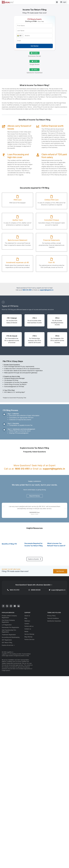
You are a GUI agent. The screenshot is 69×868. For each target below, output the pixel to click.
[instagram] (11, 606)
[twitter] (7, 606)
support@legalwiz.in (47, 290)
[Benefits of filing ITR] (12, 536)
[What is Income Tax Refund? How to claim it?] (57, 536)
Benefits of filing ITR (9, 544)
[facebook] (3, 606)
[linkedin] (19, 606)
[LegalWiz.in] (8, 1)
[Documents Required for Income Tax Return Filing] (34, 536)
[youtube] (15, 606)
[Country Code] (20, 36)
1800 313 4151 (27, 290)
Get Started (34, 46)
